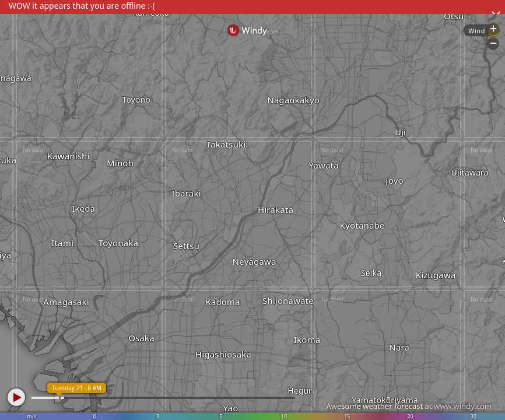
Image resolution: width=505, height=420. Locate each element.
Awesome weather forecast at (409, 406)
